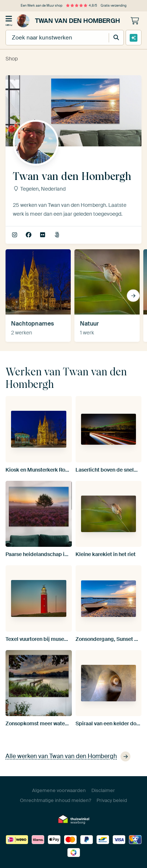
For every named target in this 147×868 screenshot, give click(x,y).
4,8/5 (81, 6)
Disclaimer (103, 790)
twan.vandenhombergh (15, 235)
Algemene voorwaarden (59, 790)
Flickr (43, 235)
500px (58, 235)
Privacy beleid (112, 800)
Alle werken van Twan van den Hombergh (68, 756)
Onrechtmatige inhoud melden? (55, 800)
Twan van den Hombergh (68, 21)
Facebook (29, 235)
